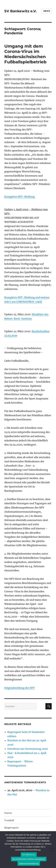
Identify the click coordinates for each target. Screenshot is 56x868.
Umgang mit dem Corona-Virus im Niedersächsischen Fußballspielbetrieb (25, 54)
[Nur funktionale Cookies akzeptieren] (52, 850)
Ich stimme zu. (29, 855)
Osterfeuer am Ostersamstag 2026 (28, 749)
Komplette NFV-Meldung (20, 197)
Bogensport (11, 828)
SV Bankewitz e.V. (20, 11)
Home (8, 813)
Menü (47, 11)
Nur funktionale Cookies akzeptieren (29, 859)
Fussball (9, 820)
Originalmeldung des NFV (20, 688)
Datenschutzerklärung (29, 864)
